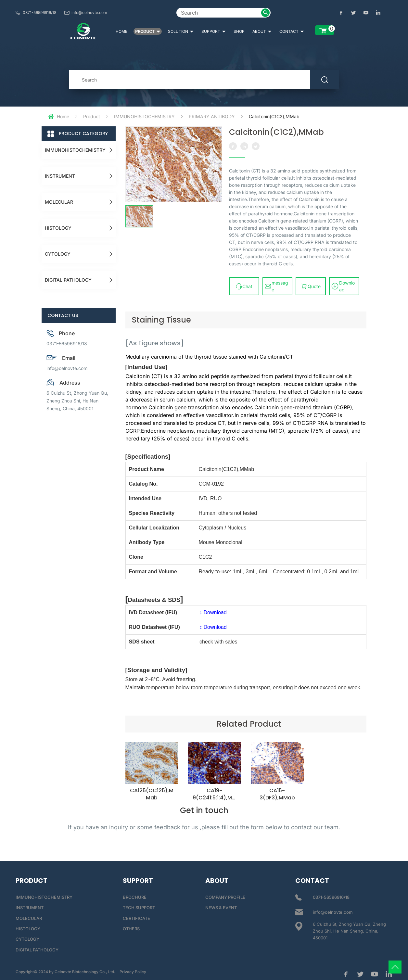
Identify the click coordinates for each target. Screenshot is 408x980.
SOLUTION (181, 31)
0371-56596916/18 (39, 13)
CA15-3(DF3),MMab (277, 794)
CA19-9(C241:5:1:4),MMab (215, 798)
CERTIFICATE (136, 918)
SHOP (239, 31)
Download (343, 286)
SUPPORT (214, 31)
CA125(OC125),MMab (152, 794)
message (276, 286)
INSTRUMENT (60, 176)
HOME (121, 31)
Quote (311, 286)
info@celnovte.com (89, 13)
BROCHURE (135, 897)
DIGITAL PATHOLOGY (68, 280)
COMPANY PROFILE (225, 897)
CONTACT (292, 31)
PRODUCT (148, 31)
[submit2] (265, 13)
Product (92, 116)
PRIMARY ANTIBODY (212, 116)
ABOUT (262, 31)
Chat (244, 286)
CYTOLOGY (58, 254)
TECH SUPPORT (139, 908)
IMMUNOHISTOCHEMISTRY (144, 116)
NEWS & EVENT (221, 908)
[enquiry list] (325, 30)
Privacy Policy (133, 972)
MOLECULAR (59, 202)
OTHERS (131, 929)
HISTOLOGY (58, 228)
